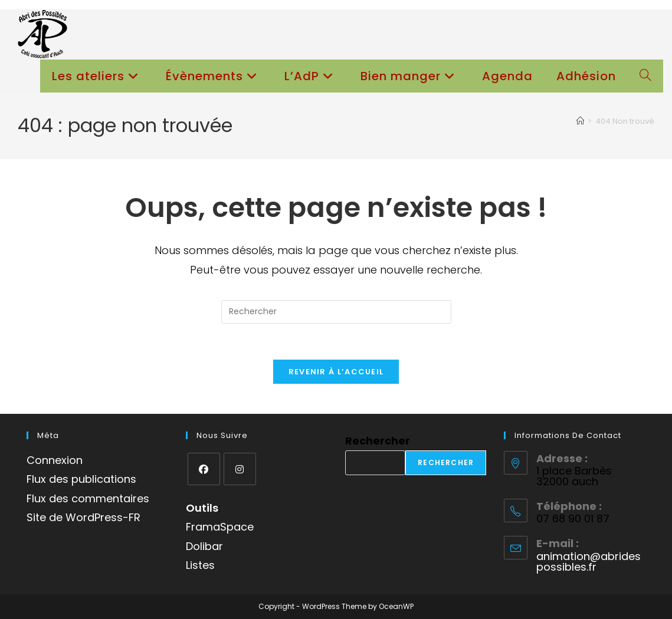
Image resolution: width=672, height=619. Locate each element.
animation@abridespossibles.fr (589, 562)
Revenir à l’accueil (336, 372)
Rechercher (378, 441)
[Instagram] (240, 469)
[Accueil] (580, 121)
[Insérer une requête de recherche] (336, 312)
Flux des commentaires (88, 498)
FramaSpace (220, 527)
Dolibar (204, 546)
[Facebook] (204, 469)
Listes (200, 565)
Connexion (55, 460)
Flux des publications (81, 479)
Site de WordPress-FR (83, 517)
